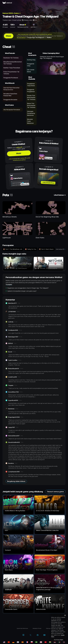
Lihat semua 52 (60, 249)
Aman (23, 25)
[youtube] (44, 635)
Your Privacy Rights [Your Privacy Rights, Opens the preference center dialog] (59, 640)
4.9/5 (5, 25)
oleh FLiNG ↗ (34, 27)
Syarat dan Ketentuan (22, 628)
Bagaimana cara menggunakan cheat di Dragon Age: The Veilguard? (28, 288)
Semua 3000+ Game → (11, 13)
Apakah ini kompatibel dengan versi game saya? (22, 291)
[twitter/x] (30, 635)
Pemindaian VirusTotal (23, 27)
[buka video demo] (53, 68)
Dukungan (49, 628)
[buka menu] (65, 3)
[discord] (23, 635)
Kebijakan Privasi (37, 628)
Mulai (8, 36)
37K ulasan (5, 27)
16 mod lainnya (21, 38)
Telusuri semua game (55, 492)
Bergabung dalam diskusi (16, 481)
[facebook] (38, 635)
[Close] (65, 615)
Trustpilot (9, 285)
